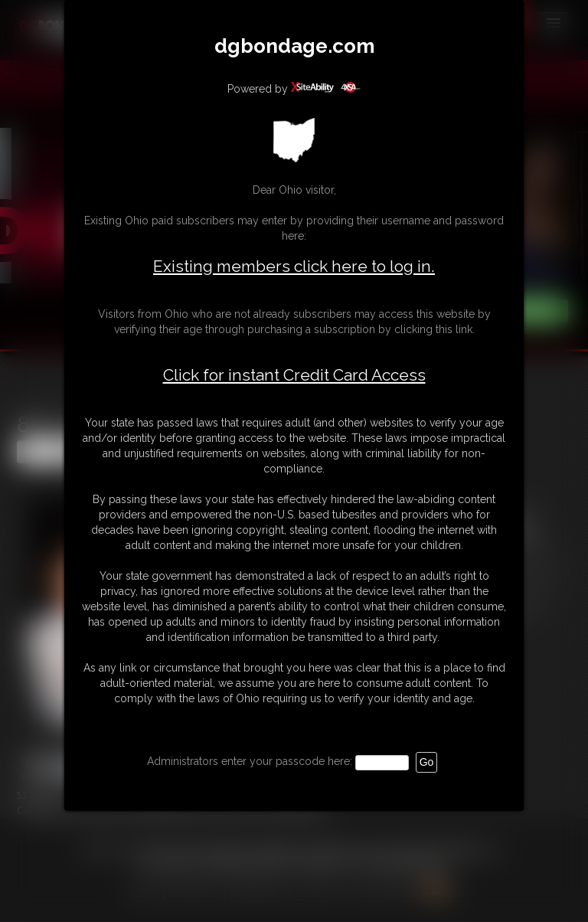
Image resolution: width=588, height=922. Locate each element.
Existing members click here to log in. (294, 266)
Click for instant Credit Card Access (294, 375)
